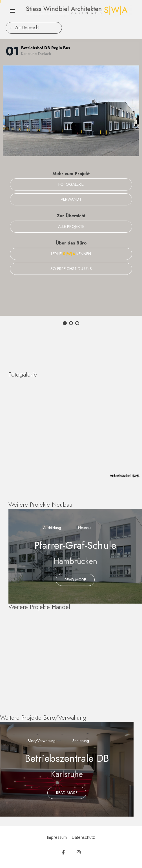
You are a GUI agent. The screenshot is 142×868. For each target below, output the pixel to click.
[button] (65, 323)
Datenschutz (83, 837)
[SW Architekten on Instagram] (79, 852)
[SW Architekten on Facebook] (63, 852)
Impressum (57, 837)
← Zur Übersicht (24, 28)
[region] (71, 432)
